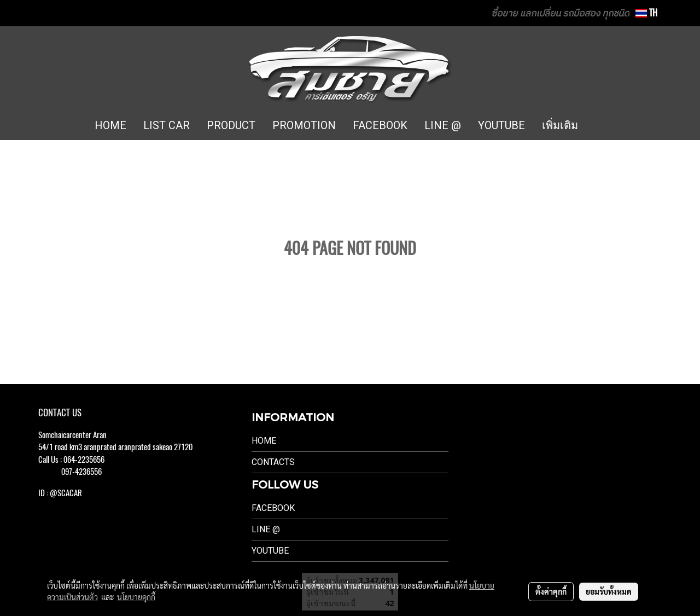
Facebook (273, 508)
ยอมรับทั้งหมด (609, 591)
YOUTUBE (501, 125)
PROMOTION (304, 125)
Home (264, 441)
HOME (110, 125)
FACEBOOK (380, 125)
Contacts (273, 462)
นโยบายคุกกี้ (136, 597)
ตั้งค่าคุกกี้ (551, 591)
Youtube (270, 551)
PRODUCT (231, 125)
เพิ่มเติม (560, 125)
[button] (603, 126)
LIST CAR (167, 125)
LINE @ (443, 125)
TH (646, 13)
